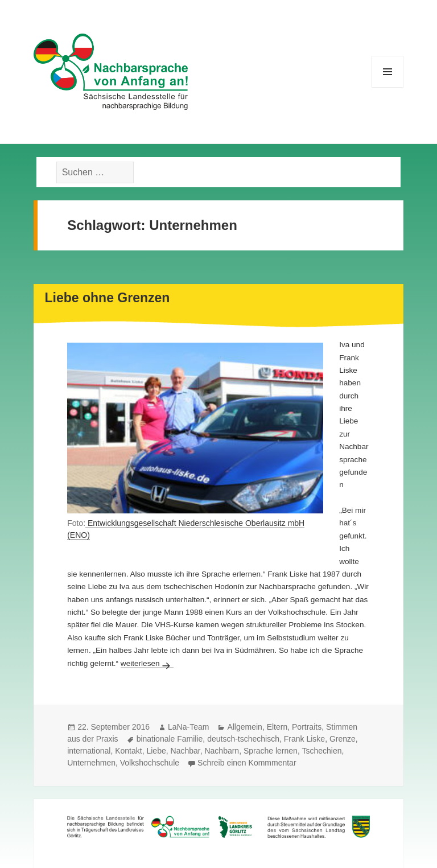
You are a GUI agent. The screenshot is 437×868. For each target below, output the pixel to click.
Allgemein (244, 727)
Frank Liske (304, 739)
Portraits (307, 727)
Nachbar (185, 751)
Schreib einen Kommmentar (247, 763)
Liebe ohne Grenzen (108, 298)
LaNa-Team (188, 727)
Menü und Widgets (388, 87)
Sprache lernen (271, 751)
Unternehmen (91, 763)
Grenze (343, 739)
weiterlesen (147, 663)
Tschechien (321, 751)
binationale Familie (170, 739)
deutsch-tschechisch (243, 739)
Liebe (156, 751)
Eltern (277, 727)
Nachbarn (222, 751)
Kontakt (128, 751)
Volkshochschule (150, 763)
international (89, 751)
